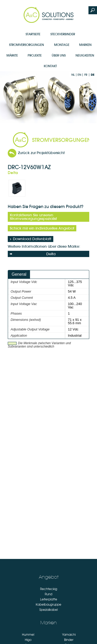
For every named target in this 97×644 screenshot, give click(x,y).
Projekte (35, 55)
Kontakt (50, 66)
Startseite (33, 34)
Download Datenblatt (32, 239)
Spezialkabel (48, 610)
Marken (85, 45)
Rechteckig (49, 589)
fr (86, 75)
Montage (62, 45)
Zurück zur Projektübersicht (41, 153)
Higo (28, 640)
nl (73, 75)
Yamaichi (69, 635)
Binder (69, 640)
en (79, 75)
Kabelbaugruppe (48, 605)
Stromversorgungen (27, 45)
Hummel (28, 635)
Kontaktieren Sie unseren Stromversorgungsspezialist (33, 217)
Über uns (59, 55)
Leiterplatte (49, 599)
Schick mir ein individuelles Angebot (42, 228)
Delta (33, 254)
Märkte (12, 55)
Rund (48, 594)
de (93, 75)
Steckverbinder (63, 34)
